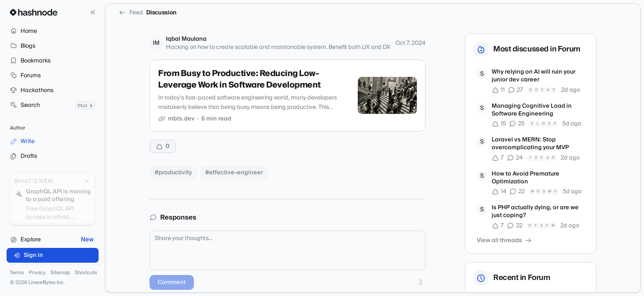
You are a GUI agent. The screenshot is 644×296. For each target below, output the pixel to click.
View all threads (504, 240)
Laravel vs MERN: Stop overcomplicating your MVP (530, 144)
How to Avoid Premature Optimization (526, 178)
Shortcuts (86, 273)
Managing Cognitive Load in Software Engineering (532, 110)
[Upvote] (163, 146)
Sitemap (60, 273)
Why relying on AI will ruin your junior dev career (534, 76)
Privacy (37, 273)
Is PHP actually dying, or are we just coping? (535, 212)
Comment (172, 282)
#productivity (173, 173)
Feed (131, 13)
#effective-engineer (234, 173)
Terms (17, 273)
